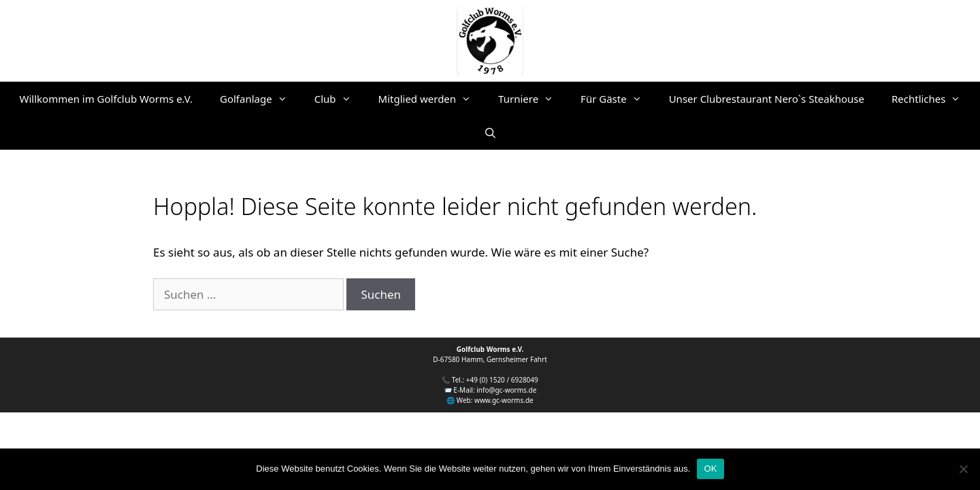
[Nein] (963, 469)
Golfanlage (260, 99)
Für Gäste (618, 99)
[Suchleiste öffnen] (490, 133)
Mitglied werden (432, 99)
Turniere (533, 99)
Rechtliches (933, 99)
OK (710, 469)
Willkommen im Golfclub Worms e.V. (107, 99)
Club (340, 99)
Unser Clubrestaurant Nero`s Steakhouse (767, 99)
